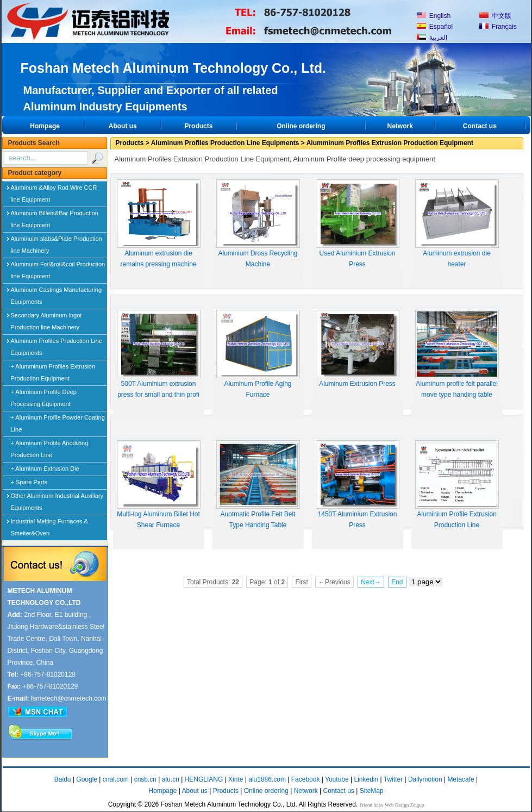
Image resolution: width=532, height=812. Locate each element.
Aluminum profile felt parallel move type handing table (457, 354)
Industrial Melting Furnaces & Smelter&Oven (49, 523)
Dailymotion (425, 779)
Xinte (236, 779)
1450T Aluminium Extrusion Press (358, 485)
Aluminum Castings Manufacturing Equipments (57, 292)
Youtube (337, 779)
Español (435, 27)
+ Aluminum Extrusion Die (45, 469)
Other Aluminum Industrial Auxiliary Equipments (57, 498)
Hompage (45, 126)
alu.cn (171, 779)
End (397, 582)
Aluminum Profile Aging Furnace (258, 354)
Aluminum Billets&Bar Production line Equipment (55, 215)
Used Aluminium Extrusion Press (358, 224)
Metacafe (461, 779)
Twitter (393, 779)
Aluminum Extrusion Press (358, 349)
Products (198, 126)
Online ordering (301, 126)
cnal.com (116, 779)
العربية (432, 38)
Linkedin (366, 779)
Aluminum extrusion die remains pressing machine (159, 224)
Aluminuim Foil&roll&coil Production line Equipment (58, 266)
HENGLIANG (204, 779)
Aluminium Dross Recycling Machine (258, 224)
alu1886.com (267, 779)
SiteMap (372, 791)
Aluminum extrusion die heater (457, 224)
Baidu (63, 779)
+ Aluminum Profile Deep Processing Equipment (44, 398)
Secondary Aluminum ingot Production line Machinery (46, 317)
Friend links (371, 805)
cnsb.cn (145, 779)
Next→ (371, 582)
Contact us (480, 126)
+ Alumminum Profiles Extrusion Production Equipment (53, 372)
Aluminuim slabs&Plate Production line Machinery (57, 241)
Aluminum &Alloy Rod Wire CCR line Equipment (54, 190)
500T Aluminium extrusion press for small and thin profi (159, 354)
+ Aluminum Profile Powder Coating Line (58, 423)
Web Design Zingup (404, 805)
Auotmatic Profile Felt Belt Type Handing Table (258, 485)
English (434, 16)
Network (400, 126)
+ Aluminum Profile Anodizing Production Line (50, 449)
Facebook (306, 779)
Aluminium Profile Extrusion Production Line (457, 485)
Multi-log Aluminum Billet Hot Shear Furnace (159, 485)
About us (123, 126)
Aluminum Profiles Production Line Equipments (57, 343)
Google (87, 779)
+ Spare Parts (29, 482)
